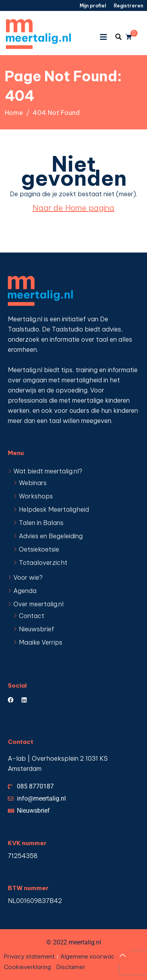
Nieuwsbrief (36, 629)
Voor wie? (28, 577)
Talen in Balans (41, 523)
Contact (32, 616)
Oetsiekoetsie (39, 549)
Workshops (36, 496)
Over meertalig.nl (38, 604)
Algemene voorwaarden (94, 956)
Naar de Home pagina (73, 208)
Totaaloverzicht (43, 563)
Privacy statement (29, 956)
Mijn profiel (93, 6)
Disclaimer (71, 967)
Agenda (25, 591)
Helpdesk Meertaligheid (54, 509)
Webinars (33, 483)
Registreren (128, 6)
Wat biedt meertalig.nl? (48, 471)
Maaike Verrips (41, 642)
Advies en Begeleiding (51, 536)
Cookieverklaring (27, 967)
